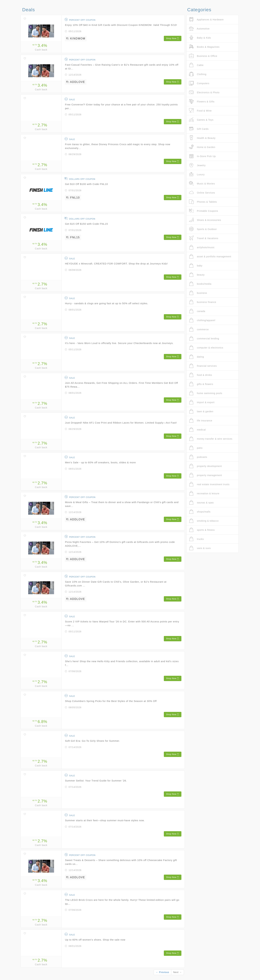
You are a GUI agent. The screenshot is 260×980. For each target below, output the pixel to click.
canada (197, 311)
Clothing (198, 74)
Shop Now (173, 38)
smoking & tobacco (204, 521)
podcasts (198, 457)
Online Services (202, 193)
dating (196, 357)
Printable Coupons (204, 211)
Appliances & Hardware (206, 19)
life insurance (201, 420)
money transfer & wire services (211, 439)
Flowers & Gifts (202, 101)
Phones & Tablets (203, 202)
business (198, 293)
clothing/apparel (202, 320)
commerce (199, 329)
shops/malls (200, 512)
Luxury (197, 174)
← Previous (162, 972)
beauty (197, 275)
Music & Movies (202, 184)
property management (206, 475)
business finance (203, 302)
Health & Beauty (202, 138)
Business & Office (203, 56)
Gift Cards (199, 129)
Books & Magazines (204, 47)
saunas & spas (201, 503)
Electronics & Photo (204, 92)
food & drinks (201, 375)
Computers (199, 83)
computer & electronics (206, 348)
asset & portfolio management (210, 256)
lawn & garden (201, 411)
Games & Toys (201, 120)
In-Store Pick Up (202, 156)
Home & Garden (202, 147)
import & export (202, 402)
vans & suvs (200, 548)
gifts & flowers (201, 384)
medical (197, 430)
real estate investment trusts (209, 484)
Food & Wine (200, 111)
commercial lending (204, 338)
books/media (200, 284)
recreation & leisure (204, 493)
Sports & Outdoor (203, 229)
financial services (203, 366)
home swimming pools (206, 393)
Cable (196, 65)
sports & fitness (202, 530)
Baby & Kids (200, 38)
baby (196, 266)
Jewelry (197, 165)
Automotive (199, 29)
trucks (196, 539)
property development (205, 466)
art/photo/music (202, 247)
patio (196, 448)
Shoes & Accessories (205, 220)
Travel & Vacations (204, 238)
